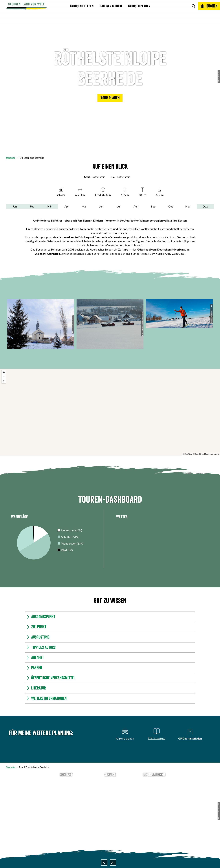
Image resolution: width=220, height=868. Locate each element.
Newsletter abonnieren (110, 787)
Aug (136, 206)
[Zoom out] (4, 377)
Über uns (154, 781)
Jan (15, 206)
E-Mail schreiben (66, 787)
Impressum (154, 792)
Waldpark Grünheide (47, 254)
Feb (32, 206)
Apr (67, 206)
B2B (110, 798)
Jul (119, 206)
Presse (110, 792)
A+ (113, 863)
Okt (171, 206)
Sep (153, 206)
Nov (188, 206)
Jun (101, 206)
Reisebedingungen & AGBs (154, 815)
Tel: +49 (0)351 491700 (66, 781)
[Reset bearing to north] (4, 381)
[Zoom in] (4, 372)
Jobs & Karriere (154, 787)
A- (104, 863)
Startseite (11, 158)
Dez (205, 206)
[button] (110, 98)
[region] (110, 412)
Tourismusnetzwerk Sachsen (154, 806)
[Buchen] (209, 6)
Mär (49, 206)
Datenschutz (154, 798)
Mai (84, 206)
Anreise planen (110, 781)
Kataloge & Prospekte (110, 803)
